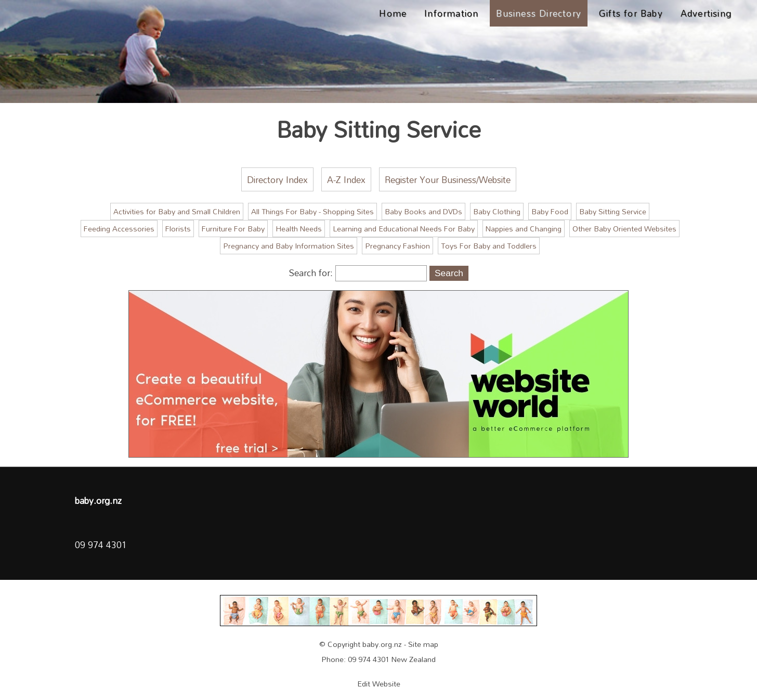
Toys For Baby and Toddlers (489, 246)
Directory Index (277, 179)
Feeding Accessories (119, 229)
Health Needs (299, 229)
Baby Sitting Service (613, 211)
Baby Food (550, 211)
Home (393, 13)
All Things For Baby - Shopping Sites (312, 211)
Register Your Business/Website (448, 179)
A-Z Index (346, 179)
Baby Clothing (497, 211)
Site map (423, 644)
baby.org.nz (382, 644)
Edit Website (379, 684)
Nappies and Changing (524, 229)
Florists (178, 229)
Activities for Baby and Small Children (177, 211)
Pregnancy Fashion (397, 246)
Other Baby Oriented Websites (624, 229)
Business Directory (539, 13)
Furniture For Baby (233, 229)
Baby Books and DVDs (423, 211)
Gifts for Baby (631, 13)
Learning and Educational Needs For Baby (404, 229)
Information (451, 13)
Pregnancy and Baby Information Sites (289, 246)
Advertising (706, 13)
